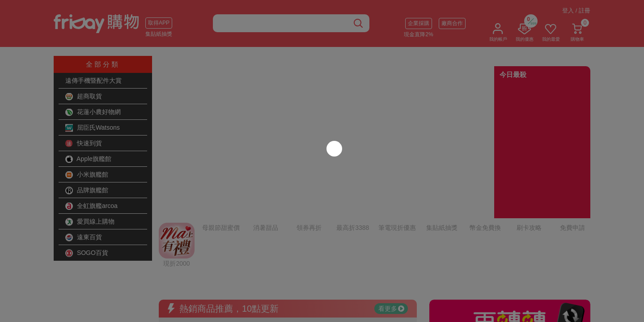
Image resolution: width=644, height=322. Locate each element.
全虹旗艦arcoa (91, 206)
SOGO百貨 (87, 253)
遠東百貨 (84, 237)
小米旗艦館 (87, 175)
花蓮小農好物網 (93, 112)
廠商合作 (452, 23)
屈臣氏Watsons (93, 128)
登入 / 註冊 (576, 11)
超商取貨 (84, 97)
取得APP (159, 23)
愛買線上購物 (90, 222)
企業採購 (419, 23)
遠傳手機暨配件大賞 (93, 80)
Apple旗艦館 (88, 159)
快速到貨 (84, 144)
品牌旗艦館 (87, 191)
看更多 (391, 221)
